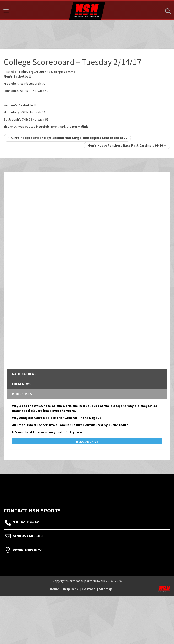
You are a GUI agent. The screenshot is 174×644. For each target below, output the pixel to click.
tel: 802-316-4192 (26, 522)
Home (54, 589)
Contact (89, 589)
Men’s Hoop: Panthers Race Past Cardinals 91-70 (127, 145)
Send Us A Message (28, 536)
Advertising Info (27, 549)
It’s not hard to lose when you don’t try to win (49, 432)
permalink (80, 127)
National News (24, 374)
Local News (21, 384)
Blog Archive (87, 442)
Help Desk (71, 589)
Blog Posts (22, 394)
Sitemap (106, 589)
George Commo (63, 72)
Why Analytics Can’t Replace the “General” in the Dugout (57, 418)
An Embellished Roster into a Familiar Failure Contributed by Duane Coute (70, 425)
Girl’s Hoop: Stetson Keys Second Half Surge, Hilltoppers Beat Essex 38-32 (67, 138)
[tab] (87, 374)
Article (44, 127)
